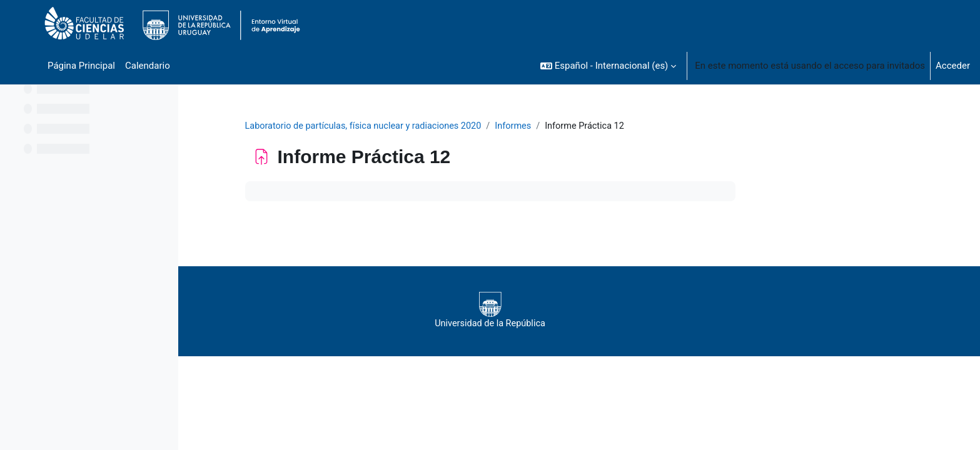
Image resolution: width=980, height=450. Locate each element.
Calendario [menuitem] (148, 66)
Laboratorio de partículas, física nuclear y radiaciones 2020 (447, 126)
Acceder (953, 66)
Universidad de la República (569, 311)
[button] (608, 66)
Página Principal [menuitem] (81, 66)
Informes (602, 126)
